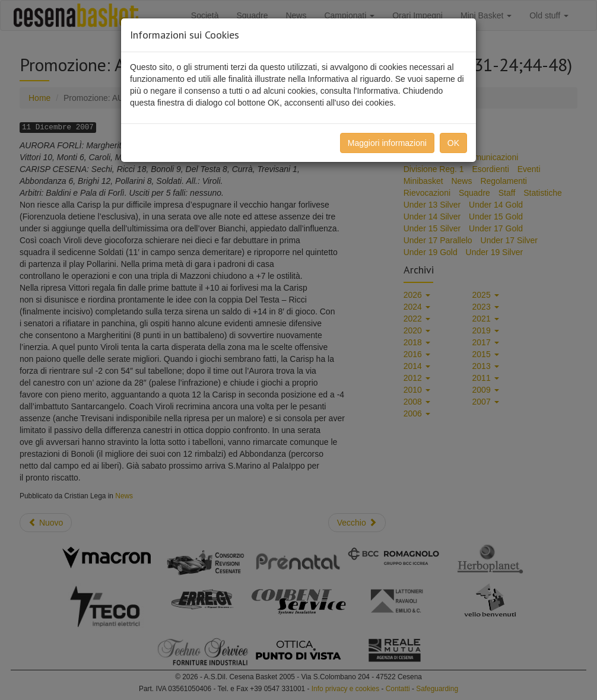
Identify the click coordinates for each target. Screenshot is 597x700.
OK (453, 143)
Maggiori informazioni (387, 143)
